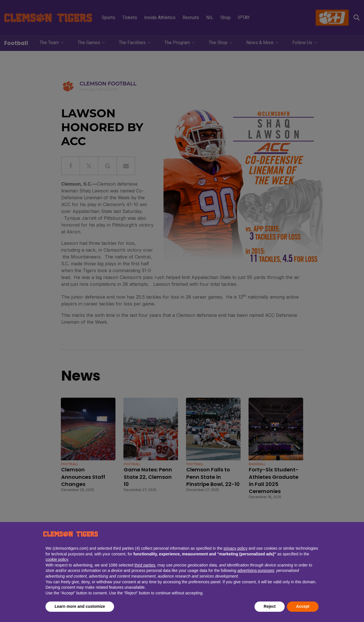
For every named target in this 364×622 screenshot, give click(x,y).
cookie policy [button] (57, 559)
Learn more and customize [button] (80, 606)
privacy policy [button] (235, 548)
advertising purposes (256, 570)
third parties (145, 565)
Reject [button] (270, 606)
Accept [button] (303, 606)
